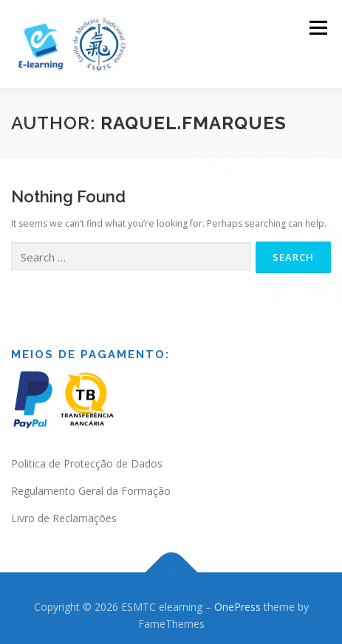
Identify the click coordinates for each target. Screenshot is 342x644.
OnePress (237, 604)
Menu (317, 28)
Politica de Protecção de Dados (87, 462)
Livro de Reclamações (64, 516)
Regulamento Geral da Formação (91, 489)
